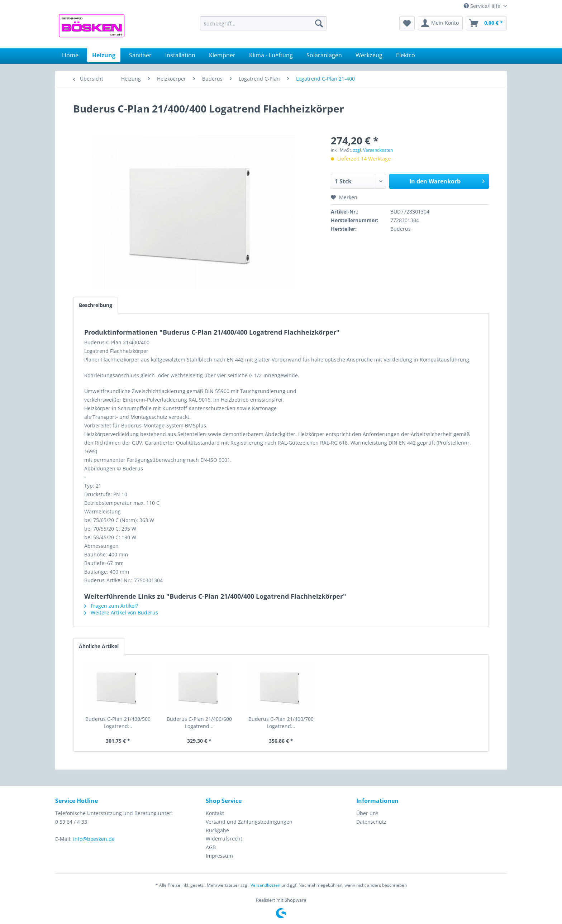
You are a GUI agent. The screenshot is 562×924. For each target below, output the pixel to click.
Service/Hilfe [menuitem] (483, 6)
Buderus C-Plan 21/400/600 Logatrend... (199, 722)
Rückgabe (217, 830)
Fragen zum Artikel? (111, 606)
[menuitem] (263, 23)
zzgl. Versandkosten (373, 150)
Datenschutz (371, 822)
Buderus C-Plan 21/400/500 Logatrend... (118, 722)
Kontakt (215, 813)
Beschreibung (96, 305)
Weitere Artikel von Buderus (121, 612)
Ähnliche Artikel (99, 646)
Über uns (367, 813)
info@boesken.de (94, 839)
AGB (211, 847)
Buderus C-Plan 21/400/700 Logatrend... (281, 722)
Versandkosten (265, 885)
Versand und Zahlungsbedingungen (249, 822)
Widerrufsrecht (224, 839)
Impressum (219, 856)
